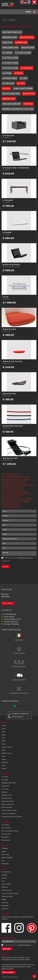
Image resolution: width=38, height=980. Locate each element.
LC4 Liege (24, 78)
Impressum (5, 909)
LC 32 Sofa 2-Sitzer (10, 63)
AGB (3, 861)
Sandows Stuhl (9, 99)
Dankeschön (5, 864)
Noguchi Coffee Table (11, 94)
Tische (3, 756)
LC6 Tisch (21, 83)
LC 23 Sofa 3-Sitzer (10, 58)
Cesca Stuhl (7, 42)
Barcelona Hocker (10, 37)
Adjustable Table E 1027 (12, 32)
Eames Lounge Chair (10, 48)
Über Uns (4, 845)
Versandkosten (6, 872)
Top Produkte (6, 774)
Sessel (4, 726)
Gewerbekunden (7, 890)
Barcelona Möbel (7, 807)
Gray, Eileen (5, 837)
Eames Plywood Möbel (9, 814)
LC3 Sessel (19, 73)
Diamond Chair (21, 42)
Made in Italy (5, 854)
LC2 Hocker (7, 73)
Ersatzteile (12, 20)
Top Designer (6, 822)
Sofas (3, 732)
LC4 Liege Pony (8, 83)
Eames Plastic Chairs (8, 801)
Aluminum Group (7, 747)
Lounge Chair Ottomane (23, 89)
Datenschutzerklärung (25, 558)
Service (5, 20)
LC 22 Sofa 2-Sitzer (23, 53)
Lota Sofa (6, 89)
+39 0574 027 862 (17, 717)
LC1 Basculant (27, 68)
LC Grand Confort (7, 798)
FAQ (3, 881)
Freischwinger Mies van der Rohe (12, 817)
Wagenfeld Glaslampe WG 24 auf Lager (18, 109)
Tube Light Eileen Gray (12, 104)
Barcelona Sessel (27, 37)
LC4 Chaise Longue (10, 78)
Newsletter (5, 903)
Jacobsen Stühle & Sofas (9, 810)
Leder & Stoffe (6, 884)
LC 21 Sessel (7, 53)
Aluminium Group (7, 795)
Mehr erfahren (8, 603)
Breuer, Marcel (6, 840)
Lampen (4, 759)
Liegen (4, 735)
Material (4, 851)
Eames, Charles (6, 828)
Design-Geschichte (7, 896)
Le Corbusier (5, 825)
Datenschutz (5, 906)
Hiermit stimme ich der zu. (18, 558)
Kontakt (4, 899)
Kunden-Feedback (7, 858)
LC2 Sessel (5, 777)
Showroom (5, 887)
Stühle (3, 741)
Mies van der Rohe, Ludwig (10, 831)
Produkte (4, 722)
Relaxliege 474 (29, 94)
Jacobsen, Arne (6, 834)
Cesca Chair (5, 789)
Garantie (4, 878)
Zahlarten (4, 875)
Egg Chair (4, 792)
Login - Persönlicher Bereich (10, 893)
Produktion (5, 848)
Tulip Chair (28, 104)
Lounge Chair (5, 786)
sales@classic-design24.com (20, 714)
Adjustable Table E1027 (9, 783)
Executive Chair (28, 48)
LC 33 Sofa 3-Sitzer (10, 68)
